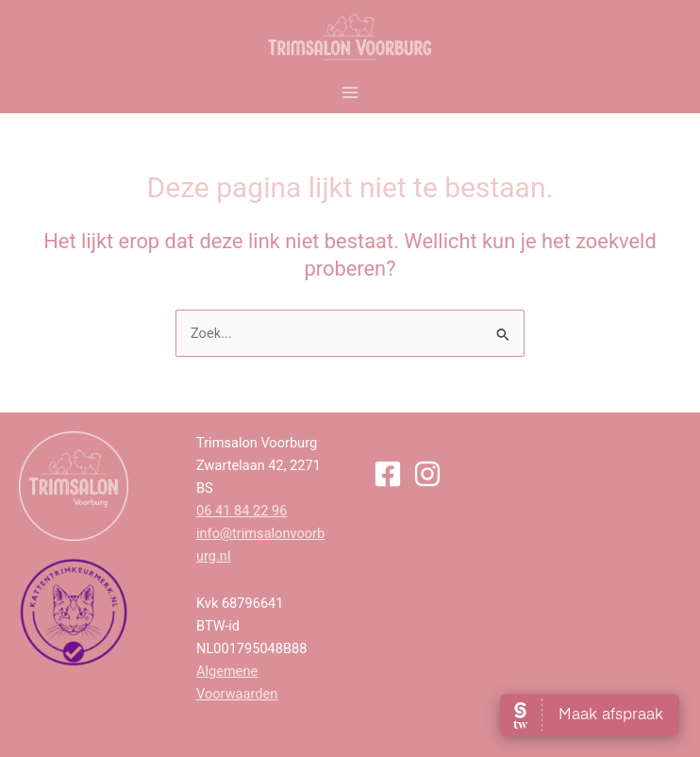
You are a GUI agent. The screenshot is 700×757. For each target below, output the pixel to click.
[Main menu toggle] (350, 93)
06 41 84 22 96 (242, 511)
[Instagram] (427, 474)
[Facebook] (388, 474)
